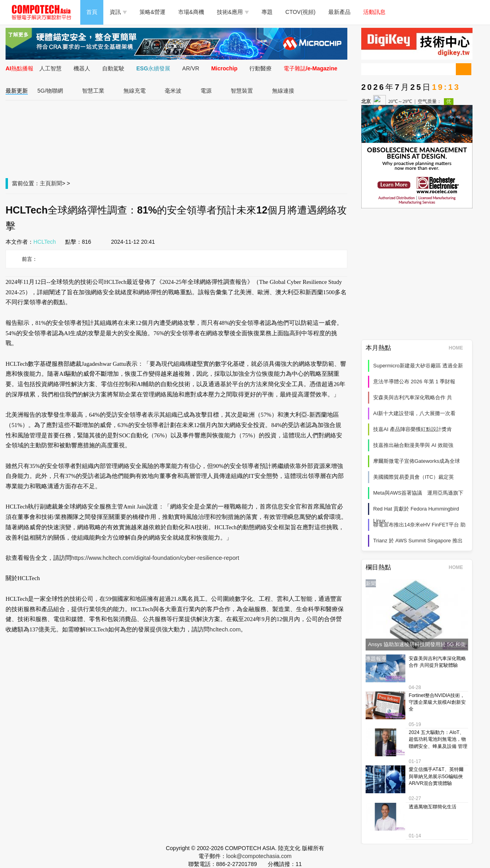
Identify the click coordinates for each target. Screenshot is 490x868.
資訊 (118, 12)
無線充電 (135, 91)
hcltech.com (225, 629)
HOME (458, 348)
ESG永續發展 (153, 68)
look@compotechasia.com (259, 856)
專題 (267, 12)
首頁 (92, 12)
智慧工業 (93, 91)
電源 (206, 91)
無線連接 (283, 91)
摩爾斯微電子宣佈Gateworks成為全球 (416, 461)
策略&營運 (152, 12)
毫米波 (173, 91)
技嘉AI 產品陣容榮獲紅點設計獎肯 (413, 429)
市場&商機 (191, 12)
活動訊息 (374, 12)
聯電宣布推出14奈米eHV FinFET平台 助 (419, 525)
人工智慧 (50, 68)
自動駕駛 (113, 68)
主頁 (45, 183)
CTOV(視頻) (300, 12)
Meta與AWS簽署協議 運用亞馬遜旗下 (418, 493)
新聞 (56, 183)
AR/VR (191, 68)
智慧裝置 (242, 91)
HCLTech (45, 242)
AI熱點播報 (19, 68)
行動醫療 (261, 68)
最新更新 (17, 91)
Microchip (224, 68)
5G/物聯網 (50, 91)
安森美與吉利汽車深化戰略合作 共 (413, 397)
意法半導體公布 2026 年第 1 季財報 (414, 382)
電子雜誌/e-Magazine (311, 68)
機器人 (82, 68)
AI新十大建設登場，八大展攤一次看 (414, 413)
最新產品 (339, 12)
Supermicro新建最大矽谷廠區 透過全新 (418, 366)
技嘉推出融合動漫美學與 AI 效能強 (413, 445)
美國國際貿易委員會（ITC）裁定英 (413, 477)
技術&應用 (233, 12)
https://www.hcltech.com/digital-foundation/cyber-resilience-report (155, 558)
